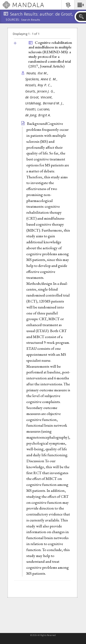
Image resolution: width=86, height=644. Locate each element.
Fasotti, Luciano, (38, 109)
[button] (80, 5)
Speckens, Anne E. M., (42, 79)
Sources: (13, 20)
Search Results (31, 20)
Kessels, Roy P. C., (39, 85)
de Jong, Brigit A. (38, 115)
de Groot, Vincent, (39, 97)
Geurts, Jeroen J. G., (41, 91)
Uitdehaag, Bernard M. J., (45, 103)
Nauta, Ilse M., (38, 73)
